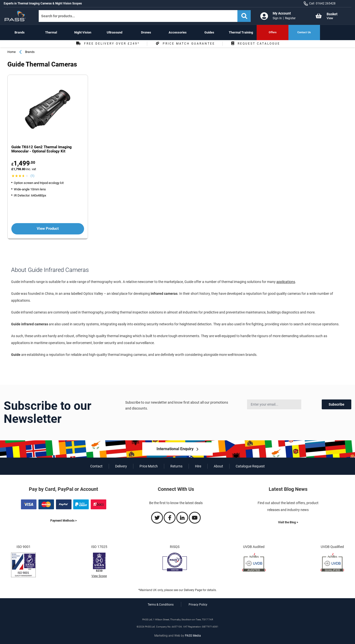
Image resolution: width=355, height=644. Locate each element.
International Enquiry (175, 449)
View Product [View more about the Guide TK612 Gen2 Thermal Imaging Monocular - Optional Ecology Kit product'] (48, 229)
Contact (96, 466)
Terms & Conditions (161, 605)
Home (11, 52)
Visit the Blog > (288, 522)
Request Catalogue (255, 44)
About (218, 466)
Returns (176, 466)
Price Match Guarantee (185, 44)
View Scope (99, 576)
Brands (30, 52)
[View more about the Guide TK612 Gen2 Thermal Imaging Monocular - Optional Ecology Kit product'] (48, 110)
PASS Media (193, 636)
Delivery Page (193, 590)
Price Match (149, 466)
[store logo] (17, 16)
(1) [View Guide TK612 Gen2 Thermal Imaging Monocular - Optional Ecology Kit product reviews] (32, 176)
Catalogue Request (250, 466)
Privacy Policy (198, 605)
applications (286, 282)
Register (290, 18)
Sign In (277, 18)
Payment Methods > (63, 521)
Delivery (121, 466)
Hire (198, 466)
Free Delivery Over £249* (107, 44)
